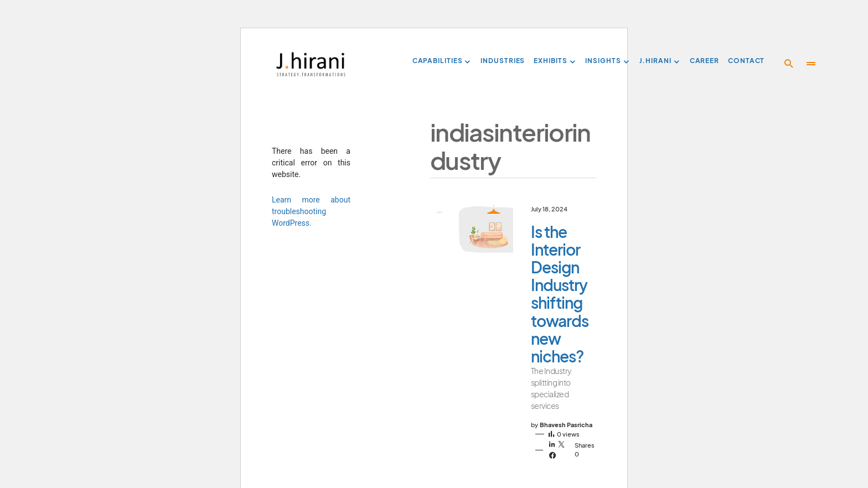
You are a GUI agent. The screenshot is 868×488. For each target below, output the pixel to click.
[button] (789, 64)
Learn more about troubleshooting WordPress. (311, 211)
